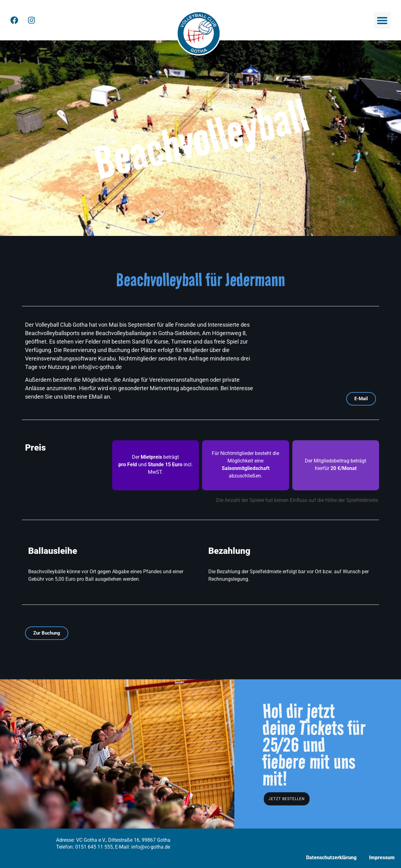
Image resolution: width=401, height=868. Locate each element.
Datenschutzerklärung (331, 858)
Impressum (382, 858)
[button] (382, 20)
